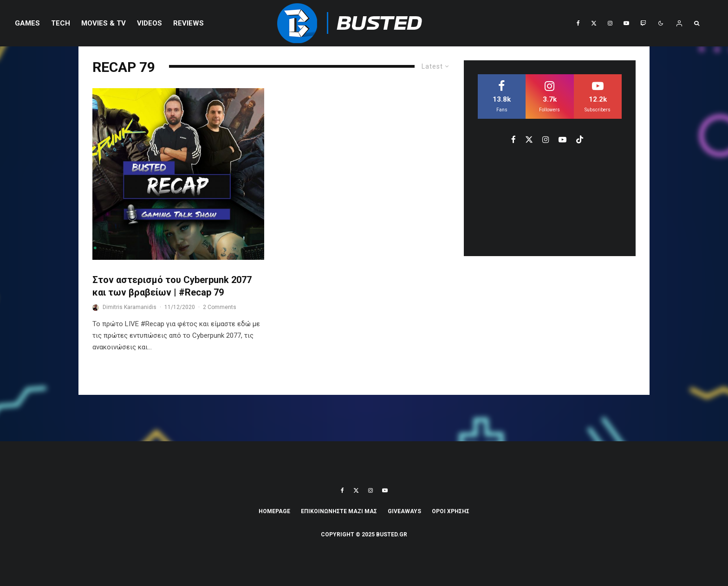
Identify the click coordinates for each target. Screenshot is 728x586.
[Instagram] (610, 23)
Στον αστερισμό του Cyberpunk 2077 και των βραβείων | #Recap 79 (172, 286)
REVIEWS (188, 23)
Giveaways (404, 511)
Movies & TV (104, 23)
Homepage (274, 511)
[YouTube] (626, 23)
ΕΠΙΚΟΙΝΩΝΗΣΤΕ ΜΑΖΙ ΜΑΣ (339, 511)
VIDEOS (149, 23)
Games (27, 23)
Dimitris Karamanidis (130, 307)
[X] (594, 23)
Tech (61, 23)
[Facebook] (578, 23)
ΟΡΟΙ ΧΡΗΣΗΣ (451, 511)
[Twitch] (643, 23)
